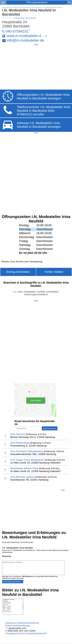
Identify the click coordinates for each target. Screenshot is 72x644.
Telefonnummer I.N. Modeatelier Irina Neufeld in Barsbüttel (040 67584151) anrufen (44, 111)
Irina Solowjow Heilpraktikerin (27, 451)
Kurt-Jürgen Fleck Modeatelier (27, 460)
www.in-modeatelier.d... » (27, 36)
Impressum (11, 623)
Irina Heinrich (18, 434)
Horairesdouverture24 (36, 633)
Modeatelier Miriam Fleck (24, 468)
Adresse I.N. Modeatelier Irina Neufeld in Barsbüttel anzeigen (39, 125)
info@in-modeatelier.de (25, 40)
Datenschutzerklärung (28, 623)
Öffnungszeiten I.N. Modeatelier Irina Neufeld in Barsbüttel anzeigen (43, 96)
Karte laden (36, 400)
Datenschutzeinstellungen (18, 626)
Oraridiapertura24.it (15, 633)
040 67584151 (17, 31)
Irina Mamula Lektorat (22, 477)
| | (19, 18)
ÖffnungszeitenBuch (37, 2)
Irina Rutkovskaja (20, 443)
